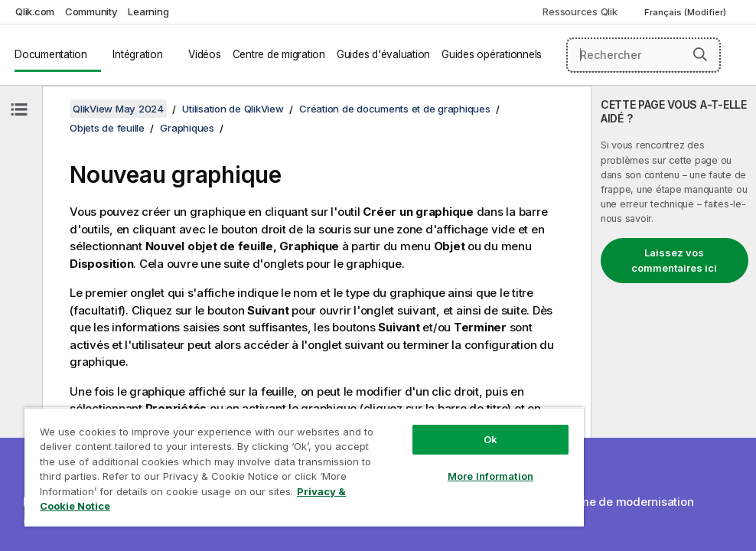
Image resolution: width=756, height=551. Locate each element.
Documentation (51, 54)
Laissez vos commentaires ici (674, 260)
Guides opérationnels (492, 54)
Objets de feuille (107, 128)
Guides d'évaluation (383, 54)
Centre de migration (279, 54)
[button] (700, 54)
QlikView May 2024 (118, 109)
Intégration (137, 54)
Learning (148, 11)
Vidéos (205, 54)
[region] (304, 467)
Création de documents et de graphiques (395, 109)
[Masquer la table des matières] (19, 109)
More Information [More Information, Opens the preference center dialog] (490, 476)
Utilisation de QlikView (233, 109)
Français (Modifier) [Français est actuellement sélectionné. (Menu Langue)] (686, 12)
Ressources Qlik (580, 11)
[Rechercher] (644, 55)
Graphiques (187, 128)
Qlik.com (35, 11)
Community (91, 11)
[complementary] (674, 318)
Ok (490, 439)
